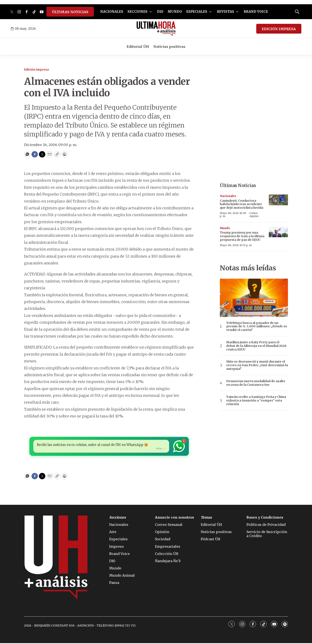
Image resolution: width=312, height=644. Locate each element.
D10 (160, 12)
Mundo (225, 228)
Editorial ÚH (138, 47)
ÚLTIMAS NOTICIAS (70, 12)
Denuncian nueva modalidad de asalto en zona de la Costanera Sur (256, 383)
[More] (151, 12)
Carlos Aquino (254, 215)
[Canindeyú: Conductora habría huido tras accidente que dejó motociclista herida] (278, 200)
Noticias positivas (169, 47)
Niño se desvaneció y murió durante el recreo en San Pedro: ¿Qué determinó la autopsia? (257, 365)
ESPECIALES (197, 12)
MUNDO (175, 12)
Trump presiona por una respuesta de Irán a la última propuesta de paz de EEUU (242, 236)
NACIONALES (112, 12)
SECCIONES (137, 12)
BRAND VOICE (256, 12)
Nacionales (228, 196)
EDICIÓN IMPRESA (279, 29)
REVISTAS (225, 12)
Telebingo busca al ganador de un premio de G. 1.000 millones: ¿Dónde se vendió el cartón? (257, 326)
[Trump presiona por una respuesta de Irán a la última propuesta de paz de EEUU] (278, 232)
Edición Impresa (36, 70)
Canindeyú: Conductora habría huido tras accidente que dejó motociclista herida (242, 204)
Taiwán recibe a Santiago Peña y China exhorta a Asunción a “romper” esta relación (256, 400)
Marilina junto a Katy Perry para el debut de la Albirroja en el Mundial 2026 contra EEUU (256, 346)
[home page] (156, 29)
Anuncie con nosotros (175, 518)
